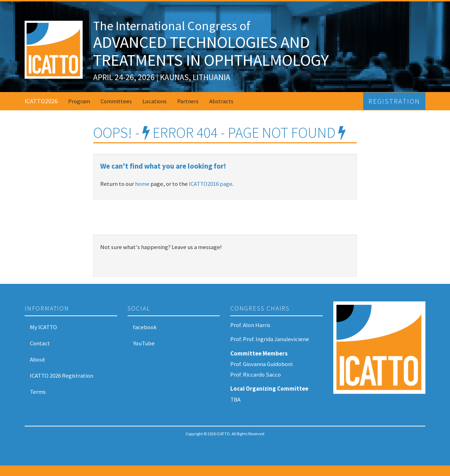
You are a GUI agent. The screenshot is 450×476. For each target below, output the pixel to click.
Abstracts (221, 101)
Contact (40, 343)
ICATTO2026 (41, 101)
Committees (116, 101)
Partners (188, 101)
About (38, 359)
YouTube (144, 343)
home (142, 184)
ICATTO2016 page (211, 184)
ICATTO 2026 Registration (62, 376)
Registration (394, 101)
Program (79, 101)
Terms (38, 392)
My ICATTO (43, 327)
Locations (155, 101)
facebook (145, 327)
